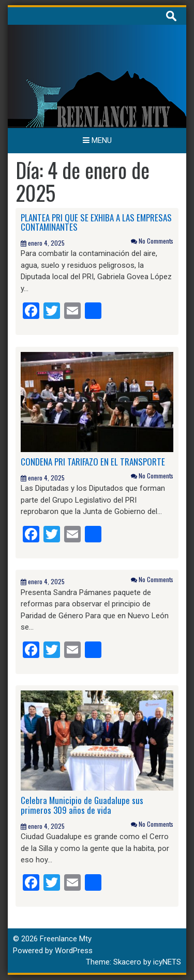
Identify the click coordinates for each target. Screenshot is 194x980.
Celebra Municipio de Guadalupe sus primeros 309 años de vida (82, 805)
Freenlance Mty (66, 939)
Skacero (127, 962)
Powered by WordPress (53, 951)
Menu (97, 140)
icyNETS (167, 962)
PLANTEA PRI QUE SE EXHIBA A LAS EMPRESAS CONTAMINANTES (96, 222)
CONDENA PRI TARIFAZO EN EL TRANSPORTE (93, 462)
